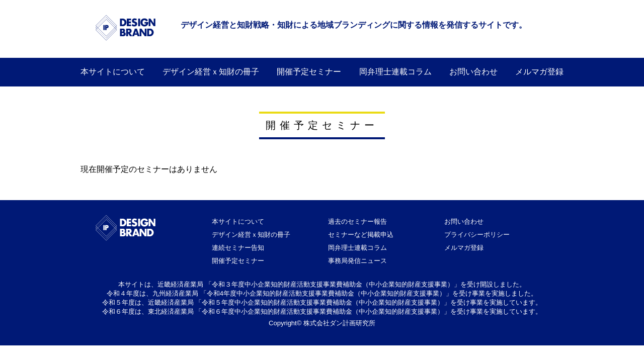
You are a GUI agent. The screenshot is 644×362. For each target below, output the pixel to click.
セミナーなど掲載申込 (361, 235)
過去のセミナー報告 (357, 221)
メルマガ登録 (539, 72)
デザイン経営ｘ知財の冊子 (251, 235)
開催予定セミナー (309, 72)
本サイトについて (113, 72)
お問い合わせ (473, 72)
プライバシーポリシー (477, 235)
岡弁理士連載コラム (395, 72)
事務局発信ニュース (357, 261)
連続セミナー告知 (238, 248)
